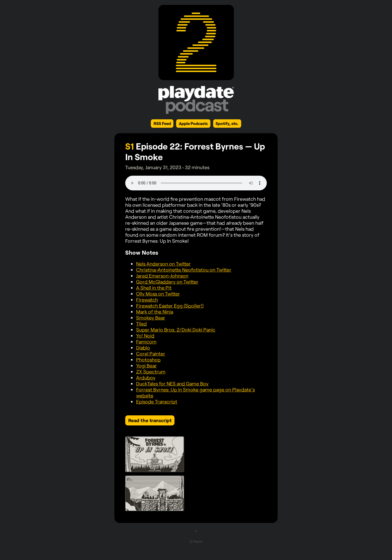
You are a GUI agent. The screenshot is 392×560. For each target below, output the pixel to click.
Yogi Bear (146, 366)
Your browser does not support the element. (196, 183)
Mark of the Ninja (155, 312)
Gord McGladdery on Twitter (167, 282)
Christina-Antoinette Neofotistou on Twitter (184, 270)
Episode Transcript (157, 401)
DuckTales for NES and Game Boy (172, 384)
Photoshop (148, 360)
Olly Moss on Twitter (158, 294)
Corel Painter (151, 354)
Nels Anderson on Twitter (163, 264)
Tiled (141, 324)
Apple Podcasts (193, 123)
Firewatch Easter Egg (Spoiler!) (170, 306)
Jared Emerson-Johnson (162, 276)
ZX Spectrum (151, 372)
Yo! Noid (145, 336)
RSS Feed (162, 123)
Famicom (146, 342)
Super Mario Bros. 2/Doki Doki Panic (176, 330)
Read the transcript (150, 420)
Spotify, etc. (227, 123)
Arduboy (146, 378)
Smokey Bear (151, 318)
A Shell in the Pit (154, 288)
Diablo (143, 348)
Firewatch (147, 300)
